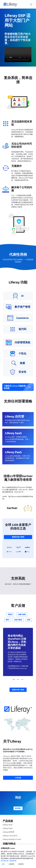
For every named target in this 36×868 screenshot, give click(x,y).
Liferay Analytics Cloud (12, 839)
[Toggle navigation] (31, 4)
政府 (29, 620)
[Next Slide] (30, 652)
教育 (7, 620)
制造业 (10, 614)
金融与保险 (22, 614)
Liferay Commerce (10, 836)
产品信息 (8, 821)
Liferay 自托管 (8, 832)
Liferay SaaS (7, 825)
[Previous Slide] (6, 652)
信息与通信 (18, 620)
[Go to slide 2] (18, 680)
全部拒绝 (21, 864)
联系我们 (18, 808)
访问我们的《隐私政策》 (9, 861)
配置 (3, 864)
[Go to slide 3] (22, 680)
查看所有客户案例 (18, 537)
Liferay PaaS (8, 828)
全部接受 (11, 864)
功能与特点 (9, 844)
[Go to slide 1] (14, 680)
